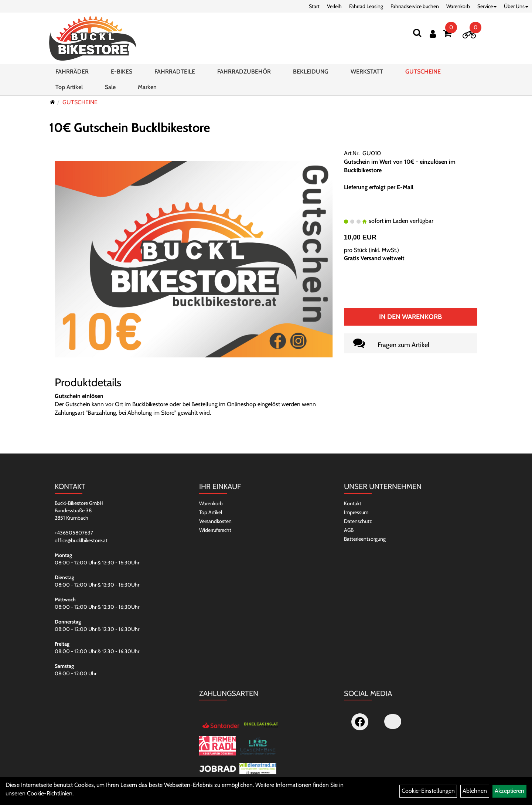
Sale (110, 87)
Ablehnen (475, 791)
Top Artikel (69, 87)
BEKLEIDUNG (311, 72)
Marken (147, 87)
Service (487, 6)
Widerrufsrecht (215, 530)
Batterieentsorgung (365, 539)
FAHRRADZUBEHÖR (244, 72)
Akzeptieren (509, 791)
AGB (349, 530)
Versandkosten (215, 521)
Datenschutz (358, 521)
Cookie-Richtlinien (50, 793)
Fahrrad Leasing (366, 6)
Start (314, 6)
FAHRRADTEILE (175, 72)
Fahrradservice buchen (415, 6)
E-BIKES (122, 72)
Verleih (334, 6)
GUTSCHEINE (423, 72)
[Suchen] (417, 33)
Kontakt (353, 503)
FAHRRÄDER (72, 72)
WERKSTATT (367, 72)
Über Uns (516, 6)
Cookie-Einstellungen (428, 791)
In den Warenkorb (410, 317)
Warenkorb (458, 6)
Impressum (356, 512)
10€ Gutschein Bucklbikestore (130, 128)
